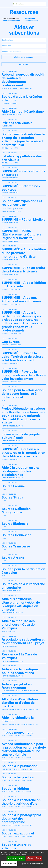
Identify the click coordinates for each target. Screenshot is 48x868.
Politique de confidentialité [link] (33, 864)
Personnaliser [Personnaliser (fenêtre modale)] (9, 864)
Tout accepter (16, 858)
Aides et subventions (10, 19)
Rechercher (24, 64)
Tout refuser (34, 858)
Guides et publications (11, 20)
